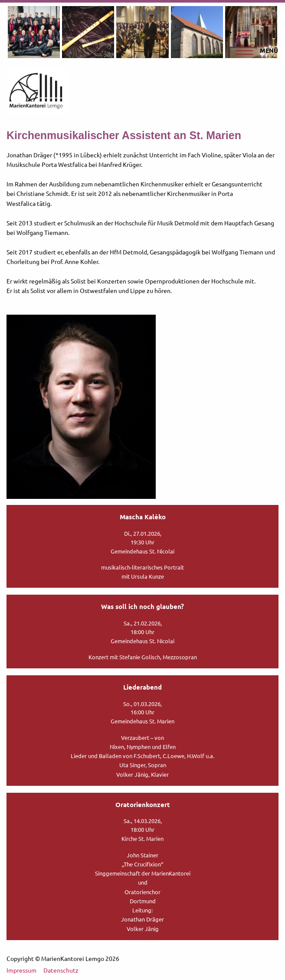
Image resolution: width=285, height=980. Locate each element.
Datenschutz (61, 970)
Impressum (21, 970)
